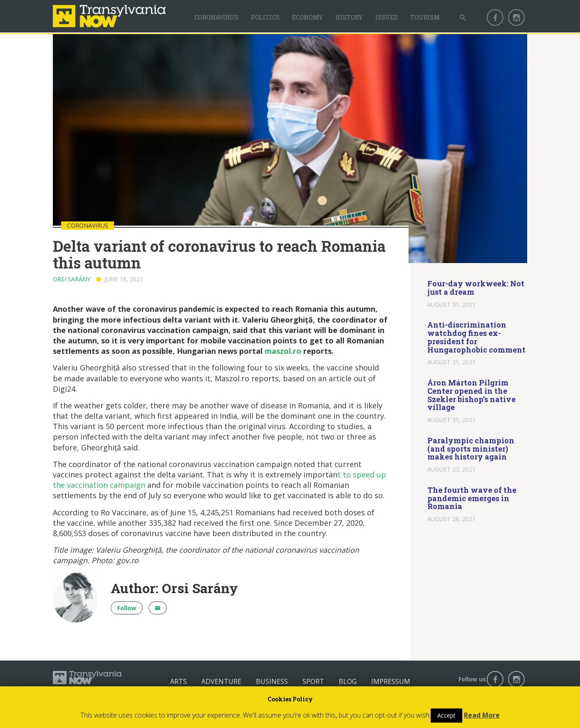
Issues (387, 17)
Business (272, 681)
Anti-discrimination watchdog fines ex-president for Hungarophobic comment (476, 337)
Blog (348, 681)
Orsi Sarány (72, 279)
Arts (178, 681)
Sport (313, 681)
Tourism (425, 17)
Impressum (391, 681)
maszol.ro (283, 351)
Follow (127, 608)
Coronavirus (216, 17)
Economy (307, 17)
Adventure (221, 681)
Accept (446, 715)
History (349, 17)
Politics (265, 17)
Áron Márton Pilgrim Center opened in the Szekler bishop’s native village (471, 395)
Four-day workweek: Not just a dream (476, 288)
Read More (482, 715)
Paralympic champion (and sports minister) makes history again (471, 449)
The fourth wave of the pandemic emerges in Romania (472, 498)
